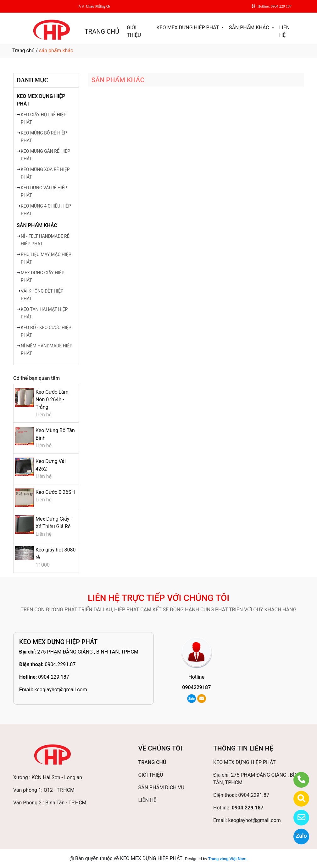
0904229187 (196, 687)
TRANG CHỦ (102, 31)
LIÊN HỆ (284, 31)
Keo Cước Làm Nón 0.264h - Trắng (52, 400)
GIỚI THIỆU (134, 31)
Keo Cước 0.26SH (55, 492)
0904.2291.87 (60, 664)
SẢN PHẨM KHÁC (250, 28)
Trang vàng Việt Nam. (228, 859)
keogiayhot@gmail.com (61, 690)
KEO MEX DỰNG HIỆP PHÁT (188, 28)
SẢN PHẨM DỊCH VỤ (161, 788)
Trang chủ (23, 51)
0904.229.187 (53, 677)
